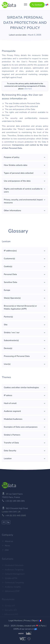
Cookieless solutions (13, 567)
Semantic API (9, 611)
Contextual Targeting (13, 585)
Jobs (5, 553)
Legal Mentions (16, 621)
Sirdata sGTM (9, 580)
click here (28, 89)
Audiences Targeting (13, 572)
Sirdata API (8, 607)
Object (35, 621)
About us (7, 545)
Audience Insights (11, 589)
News (6, 549)
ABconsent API (10, 616)
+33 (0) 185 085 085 (15, 507)
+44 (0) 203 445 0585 (16, 522)
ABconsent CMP (11, 593)
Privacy (27, 621)
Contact (37, 5)
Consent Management (13, 576)
